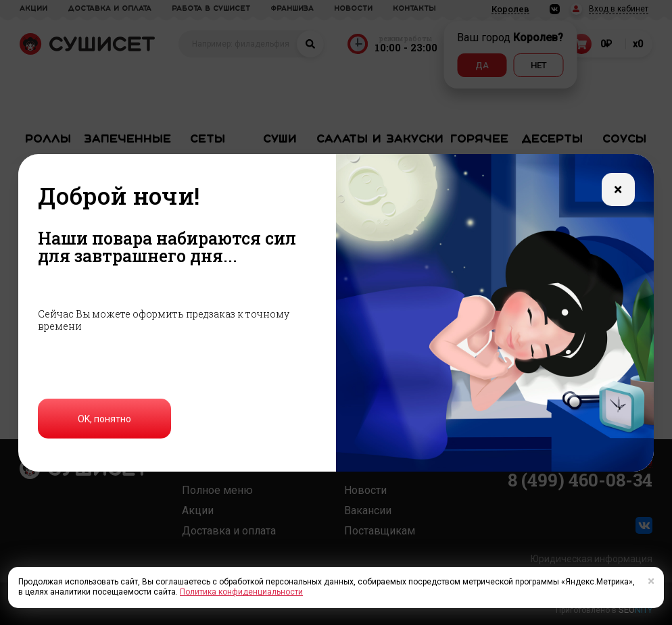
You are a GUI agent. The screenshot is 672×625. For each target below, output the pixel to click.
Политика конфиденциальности (241, 592)
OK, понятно (104, 419)
